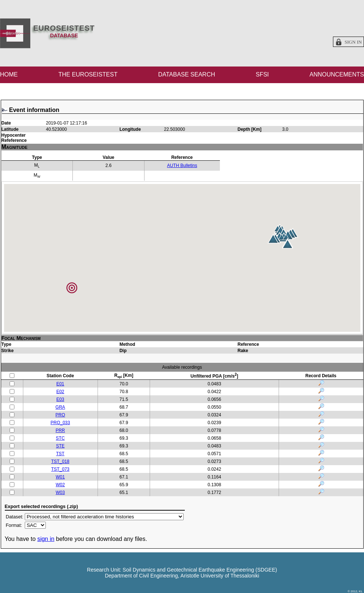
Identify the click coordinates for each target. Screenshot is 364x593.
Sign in (353, 42)
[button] (288, 244)
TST (60, 454)
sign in (46, 539)
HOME (9, 74)
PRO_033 (60, 423)
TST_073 (60, 469)
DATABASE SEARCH (187, 74)
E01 (60, 384)
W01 (60, 477)
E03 (60, 399)
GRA (60, 407)
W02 (60, 485)
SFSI (262, 74)
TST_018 (60, 461)
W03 (60, 493)
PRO (60, 415)
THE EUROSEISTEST (88, 74)
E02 (60, 392)
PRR (60, 430)
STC (60, 438)
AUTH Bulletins (182, 166)
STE (60, 446)
